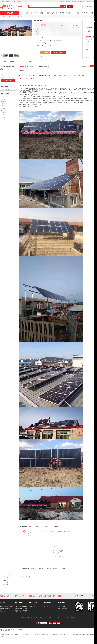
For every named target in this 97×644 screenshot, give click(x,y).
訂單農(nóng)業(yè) (51, 13)
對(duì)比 (5, 61)
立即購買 (45, 52)
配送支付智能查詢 (63, 609)
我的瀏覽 (68, 1)
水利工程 (4, 99)
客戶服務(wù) (81, 1)
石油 (27, 13)
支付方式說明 (62, 606)
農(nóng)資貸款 (39, 13)
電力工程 (4, 113)
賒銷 (31, 13)
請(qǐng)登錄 (9, 1)
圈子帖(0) (63, 568)
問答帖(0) (55, 568)
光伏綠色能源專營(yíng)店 (46, 40)
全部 (30, 527)
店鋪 (91, 54)
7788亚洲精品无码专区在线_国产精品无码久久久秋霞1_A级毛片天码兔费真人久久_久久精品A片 (33, 635)
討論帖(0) (48, 568)
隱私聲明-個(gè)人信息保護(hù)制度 (9, 609)
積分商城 (84, 13)
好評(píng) (38, 527)
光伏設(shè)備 (6, 89)
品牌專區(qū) (70, 13)
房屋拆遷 (4, 101)
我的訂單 (62, 1)
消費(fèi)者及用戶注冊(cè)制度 (8, 606)
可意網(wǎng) (73, 620)
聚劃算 (78, 13)
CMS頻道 (61, 13)
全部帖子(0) (33, 568)
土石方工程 (4, 104)
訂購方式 (2, 611)
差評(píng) (56, 527)
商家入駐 (66, 618)
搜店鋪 (70, 6)
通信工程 (4, 117)
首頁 (22, 13)
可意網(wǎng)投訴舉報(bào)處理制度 (24, 611)
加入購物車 (58, 52)
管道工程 (4, 110)
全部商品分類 (9, 13)
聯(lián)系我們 (39, 618)
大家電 (91, 13)
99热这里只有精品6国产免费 (6, 635)
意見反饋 (73, 618)
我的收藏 (74, 1)
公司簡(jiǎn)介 (58, 618)
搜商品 (63, 6)
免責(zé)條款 (48, 618)
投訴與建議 (32, 606)
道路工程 (4, 108)
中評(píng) (47, 527)
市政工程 (4, 106)
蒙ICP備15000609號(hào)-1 (57, 620)
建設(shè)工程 (5, 97)
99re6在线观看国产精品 (5, 631)
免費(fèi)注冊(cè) (16, 1)
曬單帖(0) (41, 568)
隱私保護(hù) (30, 618)
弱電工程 (4, 115)
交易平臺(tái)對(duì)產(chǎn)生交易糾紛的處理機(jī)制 (28, 609)
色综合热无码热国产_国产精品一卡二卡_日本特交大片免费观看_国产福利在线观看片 (73, 635)
